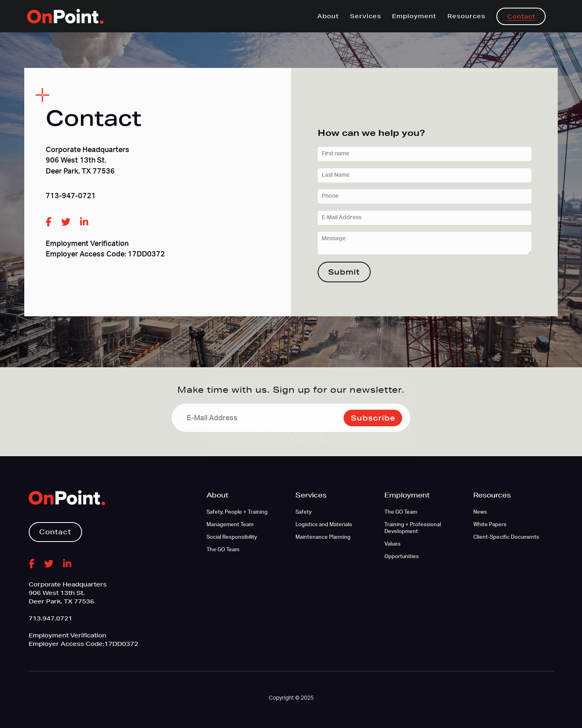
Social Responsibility (232, 537)
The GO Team (223, 550)
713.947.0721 (51, 618)
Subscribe (373, 418)
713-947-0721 (71, 196)
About (328, 16)
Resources (466, 16)
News (480, 512)
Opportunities (402, 557)
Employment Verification (87, 244)
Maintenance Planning (323, 537)
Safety (304, 512)
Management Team (230, 525)
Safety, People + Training (237, 512)
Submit (344, 272)
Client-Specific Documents (506, 537)
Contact (521, 16)
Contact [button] (55, 532)
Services (366, 16)
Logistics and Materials (324, 525)
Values (392, 544)
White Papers (490, 525)
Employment (414, 16)
